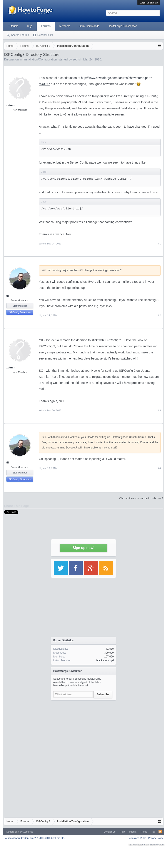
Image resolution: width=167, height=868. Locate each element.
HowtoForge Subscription (123, 26)
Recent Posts (45, 35)
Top (154, 832)
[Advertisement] (83, 730)
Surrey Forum (157, 845)
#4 (159, 468)
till (8, 296)
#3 (159, 410)
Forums (46, 26)
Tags (29, 26)
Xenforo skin (13, 832)
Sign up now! (83, 548)
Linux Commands (89, 26)
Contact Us (110, 832)
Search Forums (20, 35)
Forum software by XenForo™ (34, 838)
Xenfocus (28, 832)
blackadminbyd (105, 661)
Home (144, 832)
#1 (159, 244)
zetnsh (11, 105)
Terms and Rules (137, 838)
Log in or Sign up (149, 3)
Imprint (133, 832)
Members (65, 26)
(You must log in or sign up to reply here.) (141, 498)
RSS (160, 832)
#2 (159, 315)
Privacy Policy (156, 838)
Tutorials (13, 26)
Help (122, 832)
